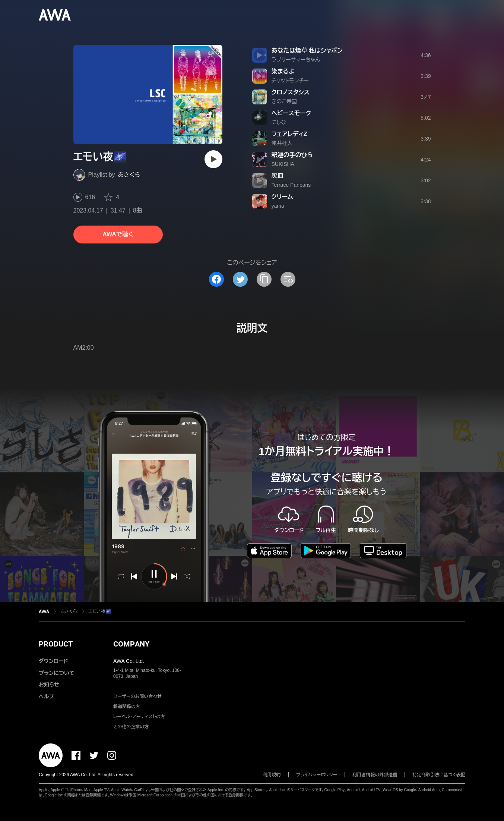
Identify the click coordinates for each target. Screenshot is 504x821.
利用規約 (272, 775)
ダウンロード (53, 661)
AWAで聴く (118, 234)
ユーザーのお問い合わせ (137, 696)
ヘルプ (46, 696)
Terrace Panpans (291, 185)
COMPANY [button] (131, 644)
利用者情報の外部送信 (375, 775)
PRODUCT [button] (56, 644)
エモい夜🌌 (100, 611)
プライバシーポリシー (317, 775)
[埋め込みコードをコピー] (288, 279)
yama (278, 206)
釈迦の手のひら (292, 155)
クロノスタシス (291, 92)
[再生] (213, 159)
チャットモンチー (290, 81)
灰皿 (278, 176)
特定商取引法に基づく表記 (439, 775)
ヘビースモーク (291, 113)
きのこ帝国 (284, 101)
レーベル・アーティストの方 (139, 717)
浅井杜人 (282, 143)
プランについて (57, 673)
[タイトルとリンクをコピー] (264, 279)
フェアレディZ (289, 134)
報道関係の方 (127, 707)
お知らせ (49, 685)
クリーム (282, 197)
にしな (279, 122)
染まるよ (283, 71)
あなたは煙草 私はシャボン (307, 51)
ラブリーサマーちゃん (296, 60)
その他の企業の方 (131, 727)
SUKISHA (283, 164)
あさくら (129, 175)
